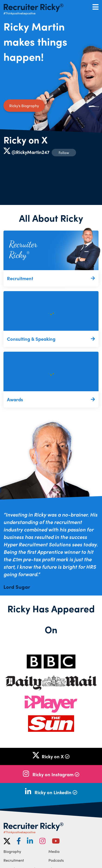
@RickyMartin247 (30, 152)
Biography (12, 851)
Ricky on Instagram (56, 774)
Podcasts (56, 860)
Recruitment (14, 860)
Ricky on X (25, 140)
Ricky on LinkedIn (56, 792)
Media (54, 851)
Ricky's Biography (24, 106)
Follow (64, 153)
